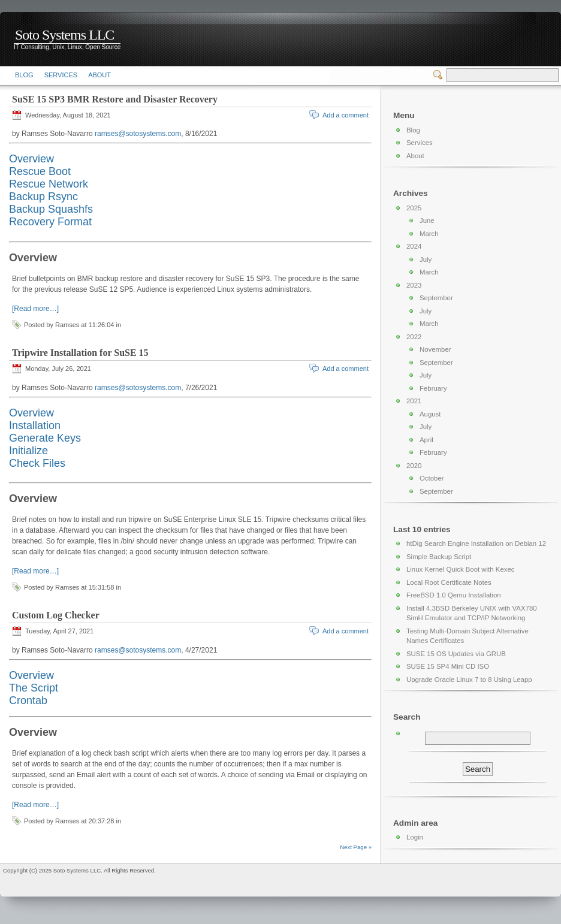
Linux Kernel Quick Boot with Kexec (460, 569)
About (99, 75)
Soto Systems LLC (64, 35)
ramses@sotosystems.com (138, 134)
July (426, 259)
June (427, 221)
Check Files (37, 463)
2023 (414, 285)
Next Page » (356, 847)
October (432, 478)
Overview (31, 159)
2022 (414, 337)
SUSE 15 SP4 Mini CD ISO (448, 666)
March (429, 234)
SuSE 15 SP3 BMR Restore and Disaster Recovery (115, 99)
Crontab (28, 700)
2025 (414, 208)
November (435, 349)
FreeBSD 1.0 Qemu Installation (454, 595)
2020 (414, 466)
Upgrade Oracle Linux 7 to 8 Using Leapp (469, 680)
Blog (24, 75)
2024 (414, 246)
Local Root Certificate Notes (449, 582)
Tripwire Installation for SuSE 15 (80, 353)
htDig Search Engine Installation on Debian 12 (476, 543)
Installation (35, 425)
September (436, 298)
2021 (414, 401)
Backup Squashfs (51, 209)
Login (415, 837)
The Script (34, 688)
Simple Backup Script (439, 557)
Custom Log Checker (56, 615)
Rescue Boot (40, 171)
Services (61, 75)
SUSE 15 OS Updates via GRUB (456, 654)
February (433, 388)
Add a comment (346, 115)
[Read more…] (35, 309)
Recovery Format (50, 222)
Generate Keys (45, 438)
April (426, 440)
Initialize (28, 451)
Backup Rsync (43, 197)
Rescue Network (49, 184)
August (430, 414)
